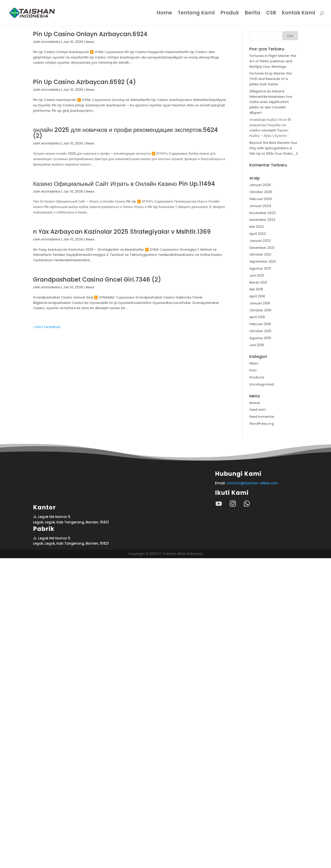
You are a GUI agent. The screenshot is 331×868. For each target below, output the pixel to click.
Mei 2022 (257, 227)
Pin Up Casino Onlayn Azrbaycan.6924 (90, 34)
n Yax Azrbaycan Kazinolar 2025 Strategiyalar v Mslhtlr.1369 (122, 232)
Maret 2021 (258, 282)
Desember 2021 (262, 248)
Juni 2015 (257, 345)
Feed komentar (262, 417)
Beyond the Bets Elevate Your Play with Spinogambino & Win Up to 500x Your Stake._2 (274, 148)
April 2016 (257, 317)
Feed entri (258, 410)
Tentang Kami (196, 14)
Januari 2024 (260, 206)
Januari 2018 (260, 303)
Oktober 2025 (261, 192)
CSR (271, 14)
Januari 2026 (260, 185)
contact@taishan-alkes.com (252, 483)
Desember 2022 (262, 220)
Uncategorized (262, 384)
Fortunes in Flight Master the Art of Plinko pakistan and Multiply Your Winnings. (273, 61)
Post (253, 370)
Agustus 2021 (260, 268)
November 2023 (262, 213)
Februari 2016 (260, 324)
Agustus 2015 (260, 338)
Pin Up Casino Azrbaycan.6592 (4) (84, 82)
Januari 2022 (260, 241)
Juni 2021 (257, 275)
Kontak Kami (298, 14)
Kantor (44, 817)
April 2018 (257, 296)
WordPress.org (262, 424)
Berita (253, 14)
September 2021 (263, 261)
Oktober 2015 (260, 331)
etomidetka (51, 42)
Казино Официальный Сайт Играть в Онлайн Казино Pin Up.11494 (124, 184)
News (90, 42)
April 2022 (258, 234)
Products (257, 377)
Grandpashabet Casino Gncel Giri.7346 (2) (97, 280)
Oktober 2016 (260, 310)
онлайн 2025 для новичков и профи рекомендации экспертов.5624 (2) (125, 133)
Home (164, 14)
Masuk (255, 403)
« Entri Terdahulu (47, 327)
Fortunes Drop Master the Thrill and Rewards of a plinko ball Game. (271, 79)
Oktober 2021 (260, 254)
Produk (230, 14)
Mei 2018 (256, 289)
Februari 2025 (261, 199)
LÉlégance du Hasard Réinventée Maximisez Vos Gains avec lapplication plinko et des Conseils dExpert (271, 102)
